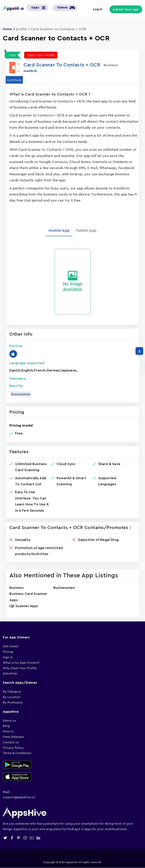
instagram (25, 838)
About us (9, 720)
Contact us (11, 742)
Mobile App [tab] (59, 230)
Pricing (8, 652)
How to (8, 731)
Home (8, 29)
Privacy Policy (13, 747)
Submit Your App (127, 9)
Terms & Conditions (17, 753)
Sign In (8, 657)
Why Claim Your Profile (20, 668)
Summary (15, 80)
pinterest (18, 838)
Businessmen (21, 394)
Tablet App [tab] (86, 230)
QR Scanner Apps (24, 606)
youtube (32, 838)
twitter (5, 838)
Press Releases (13, 737)
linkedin (38, 838)
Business (17, 587)
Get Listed (10, 646)
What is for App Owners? (21, 662)
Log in (99, 9)
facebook (12, 838)
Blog (6, 726)
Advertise (10, 673)
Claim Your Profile (42, 55)
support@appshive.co (19, 797)
